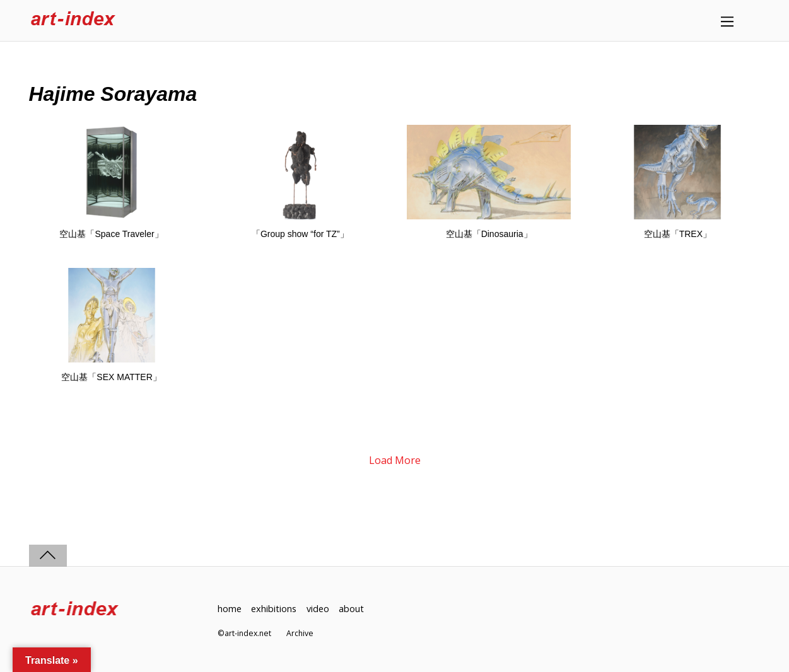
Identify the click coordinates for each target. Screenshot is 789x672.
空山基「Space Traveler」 (111, 234)
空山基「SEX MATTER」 (111, 377)
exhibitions (274, 609)
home (230, 609)
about (351, 609)
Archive (300, 633)
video (318, 609)
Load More (395, 460)
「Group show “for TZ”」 (300, 234)
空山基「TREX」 (678, 234)
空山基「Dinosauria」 (489, 234)
